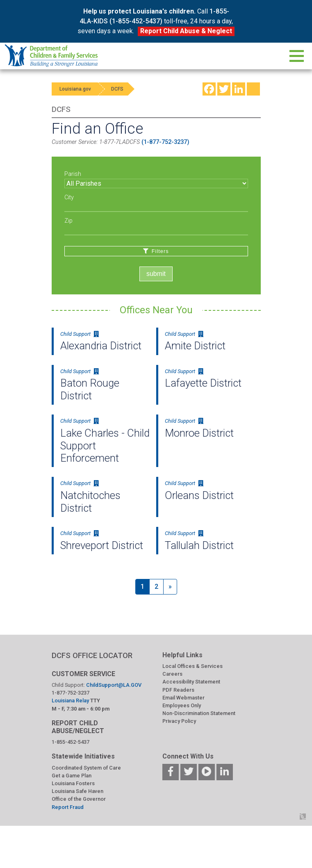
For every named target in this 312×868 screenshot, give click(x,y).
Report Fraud (68, 807)
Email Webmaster (183, 698)
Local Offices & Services (192, 666)
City (69, 197)
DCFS (118, 89)
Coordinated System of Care (86, 768)
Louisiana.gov (76, 89)
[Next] (170, 587)
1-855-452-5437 (71, 742)
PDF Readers (178, 690)
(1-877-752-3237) (165, 142)
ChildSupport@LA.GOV (114, 685)
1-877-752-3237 (71, 693)
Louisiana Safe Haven (77, 791)
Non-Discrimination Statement (199, 713)
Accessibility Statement (191, 682)
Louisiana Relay (71, 701)
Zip (68, 221)
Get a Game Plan (72, 776)
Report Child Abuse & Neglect (186, 31)
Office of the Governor (79, 799)
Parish (73, 174)
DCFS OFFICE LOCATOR (92, 655)
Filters (156, 251)
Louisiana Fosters (73, 783)
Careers (172, 674)
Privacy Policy (179, 721)
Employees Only (182, 705)
